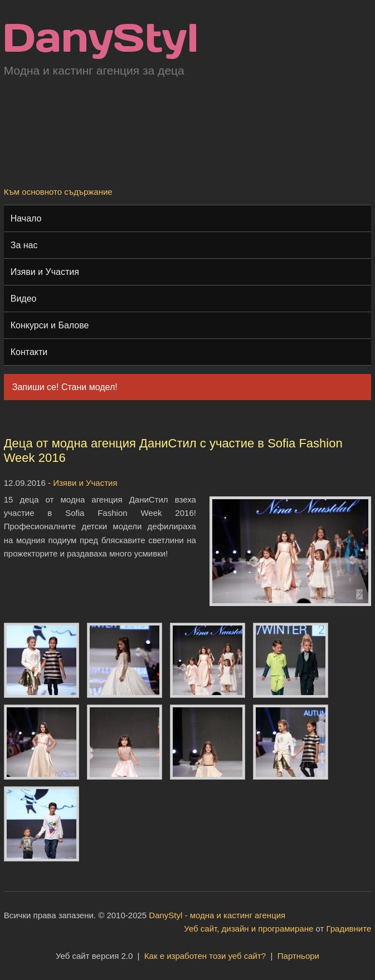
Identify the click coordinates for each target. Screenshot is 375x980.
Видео (24, 299)
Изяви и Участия (45, 272)
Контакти (29, 352)
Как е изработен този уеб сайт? (205, 956)
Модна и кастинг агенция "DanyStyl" (101, 41)
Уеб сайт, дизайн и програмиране (249, 929)
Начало (26, 218)
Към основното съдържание (58, 192)
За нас (24, 245)
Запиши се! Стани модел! (65, 387)
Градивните (349, 929)
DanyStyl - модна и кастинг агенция (217, 915)
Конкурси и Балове (50, 325)
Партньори (298, 956)
